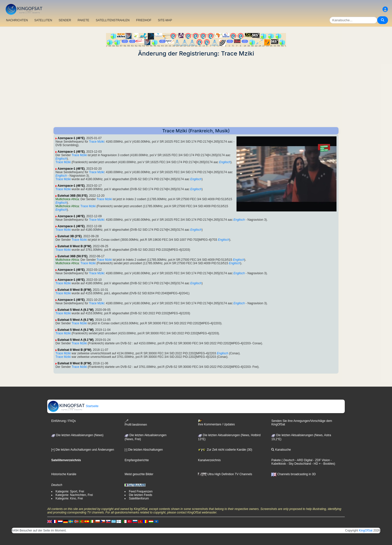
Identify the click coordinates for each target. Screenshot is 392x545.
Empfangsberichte (137, 460)
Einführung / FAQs (63, 421)
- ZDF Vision (321, 460)
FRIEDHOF (144, 20)
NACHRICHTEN (17, 20)
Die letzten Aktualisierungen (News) (77, 435)
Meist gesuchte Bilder (139, 474)
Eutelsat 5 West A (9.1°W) (75, 310)
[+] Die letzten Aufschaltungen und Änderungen (83, 450)
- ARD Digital (303, 460)
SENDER (65, 20)
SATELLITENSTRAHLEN (113, 20)
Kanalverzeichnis (209, 460)
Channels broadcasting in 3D (293, 474)
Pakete (276, 460)
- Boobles (327, 464)
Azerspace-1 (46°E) (71, 138)
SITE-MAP (165, 20)
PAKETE (83, 20)
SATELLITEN (43, 20)
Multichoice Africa (67, 199)
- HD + (316, 464)
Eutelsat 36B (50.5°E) (72, 196)
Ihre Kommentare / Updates (216, 423)
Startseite (73, 406)
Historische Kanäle (64, 474)
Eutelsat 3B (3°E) (69, 236)
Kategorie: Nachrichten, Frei (74, 495)
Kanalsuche (281, 450)
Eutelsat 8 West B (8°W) (74, 246)
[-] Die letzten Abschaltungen (144, 450)
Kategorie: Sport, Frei (70, 491)
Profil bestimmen (136, 423)
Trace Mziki (97, 142)
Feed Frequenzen (141, 491)
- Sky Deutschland (298, 464)
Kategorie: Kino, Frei (69, 498)
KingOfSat (366, 530)
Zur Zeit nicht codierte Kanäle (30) (225, 450)
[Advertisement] (196, 92)
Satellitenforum (139, 498)
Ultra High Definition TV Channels (225, 474)
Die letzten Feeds (140, 495)
